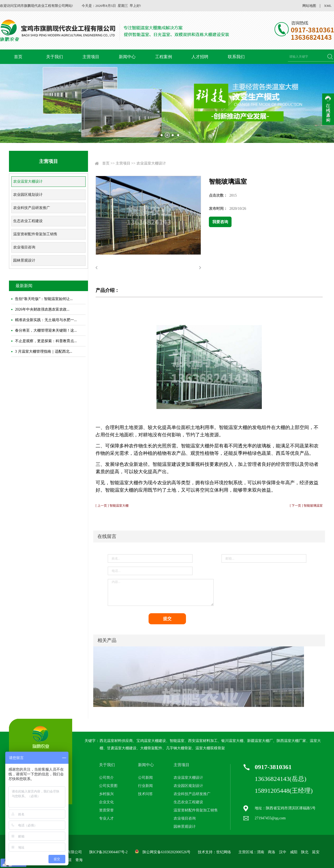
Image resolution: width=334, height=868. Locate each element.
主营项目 (91, 57)
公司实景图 (108, 786)
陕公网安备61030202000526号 (166, 852)
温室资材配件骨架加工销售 (35, 234)
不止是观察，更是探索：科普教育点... (46, 341)
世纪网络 (224, 852)
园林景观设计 (24, 260)
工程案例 (164, 57)
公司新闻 (145, 778)
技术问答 (145, 794)
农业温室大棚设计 (28, 181)
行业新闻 (145, 786)
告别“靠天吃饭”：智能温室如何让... (44, 299)
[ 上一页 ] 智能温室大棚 (112, 506)
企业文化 (106, 802)
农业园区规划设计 (28, 195)
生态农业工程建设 (28, 221)
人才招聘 (200, 57)
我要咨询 (220, 222)
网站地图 (309, 6)
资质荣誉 (106, 810)
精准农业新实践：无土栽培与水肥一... (46, 320)
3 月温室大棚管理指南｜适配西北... (44, 351)
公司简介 (106, 778)
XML (328, 6)
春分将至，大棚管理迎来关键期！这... (46, 330)
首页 (18, 57)
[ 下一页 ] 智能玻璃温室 (306, 506)
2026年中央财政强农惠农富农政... (42, 309)
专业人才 (106, 818)
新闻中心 (127, 57)
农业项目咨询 (24, 247)
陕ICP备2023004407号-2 (108, 852)
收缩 (328, 109)
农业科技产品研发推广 (32, 208)
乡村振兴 (106, 794)
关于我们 (55, 57)
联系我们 (236, 57)
